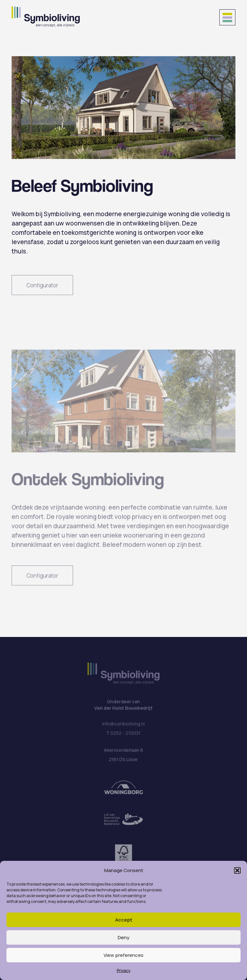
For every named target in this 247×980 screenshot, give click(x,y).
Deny (123, 937)
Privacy (123, 971)
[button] (237, 870)
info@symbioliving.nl (123, 727)
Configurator (42, 288)
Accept (124, 920)
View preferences (123, 955)
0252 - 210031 (125, 736)
